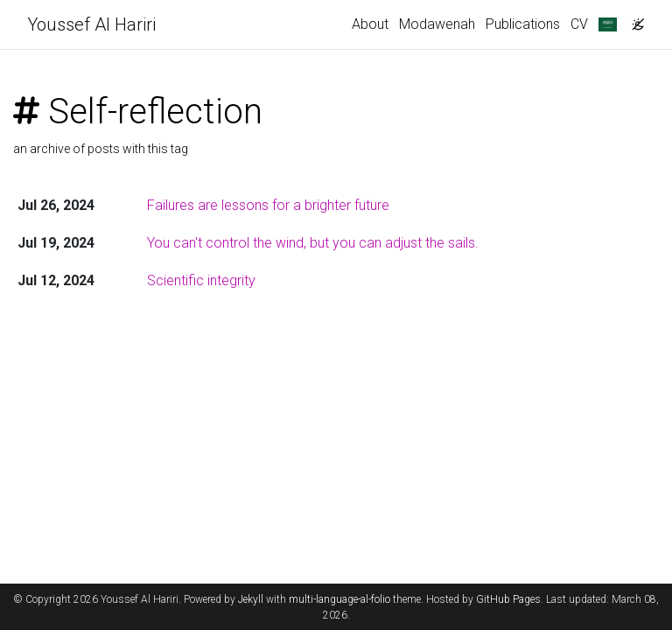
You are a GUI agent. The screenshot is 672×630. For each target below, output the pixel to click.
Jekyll (251, 599)
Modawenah (437, 24)
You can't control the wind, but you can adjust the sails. (313, 243)
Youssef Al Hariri (91, 24)
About (370, 24)
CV (579, 24)
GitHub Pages (508, 599)
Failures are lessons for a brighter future (268, 205)
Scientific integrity (201, 280)
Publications (523, 24)
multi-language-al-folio (339, 599)
